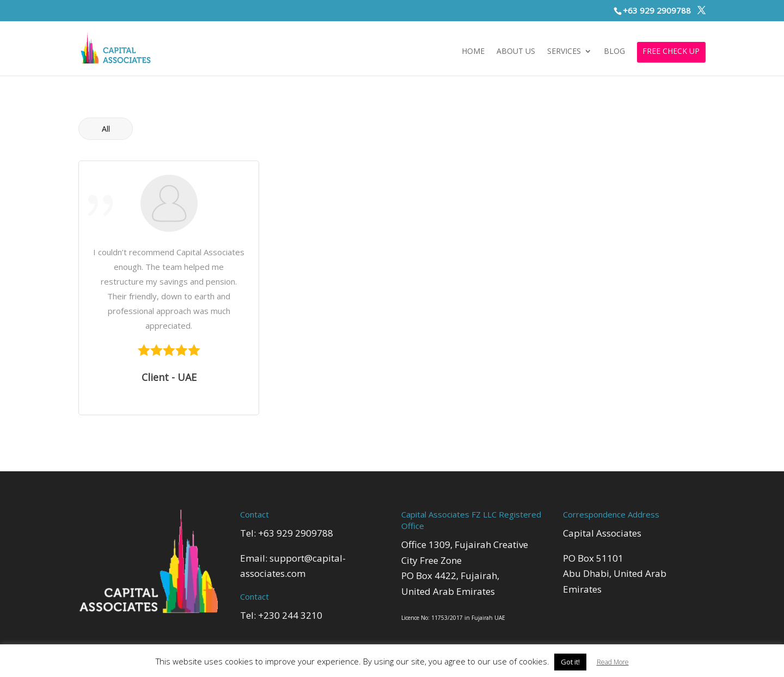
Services (564, 52)
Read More (613, 662)
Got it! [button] (570, 662)
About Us (516, 52)
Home (473, 52)
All (106, 129)
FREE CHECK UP (671, 52)
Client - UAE (169, 377)
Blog (614, 52)
